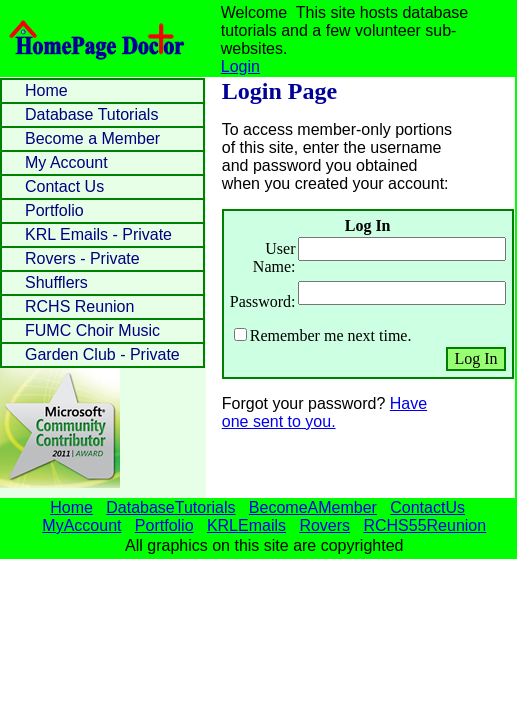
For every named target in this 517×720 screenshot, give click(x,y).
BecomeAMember (313, 507)
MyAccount (81, 525)
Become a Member (92, 138)
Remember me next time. (331, 335)
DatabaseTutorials (170, 507)
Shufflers (56, 282)
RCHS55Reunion (424, 525)
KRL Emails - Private (98, 234)
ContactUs (427, 507)
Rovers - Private (82, 258)
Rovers (324, 525)
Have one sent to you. (324, 412)
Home (46, 90)
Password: (263, 301)
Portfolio (54, 210)
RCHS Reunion (79, 306)
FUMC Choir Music (92, 330)
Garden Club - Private (102, 354)
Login (240, 66)
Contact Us (64, 186)
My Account (66, 162)
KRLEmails (246, 525)
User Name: (274, 257)
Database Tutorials (91, 114)
